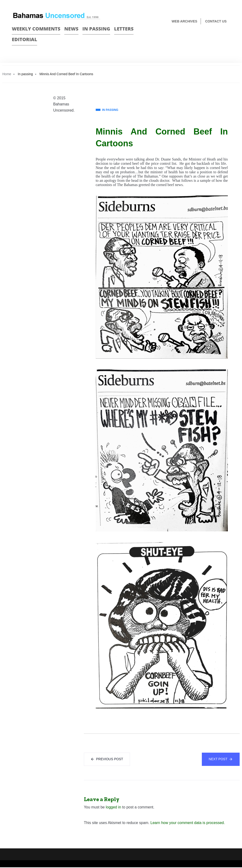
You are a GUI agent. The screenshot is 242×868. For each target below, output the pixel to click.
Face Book (220, 37)
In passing (96, 29)
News (71, 29)
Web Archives (184, 21)
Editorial (24, 39)
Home (7, 74)
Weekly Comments (36, 29)
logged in (113, 808)
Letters (124, 29)
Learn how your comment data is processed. (188, 823)
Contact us (216, 21)
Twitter (228, 37)
